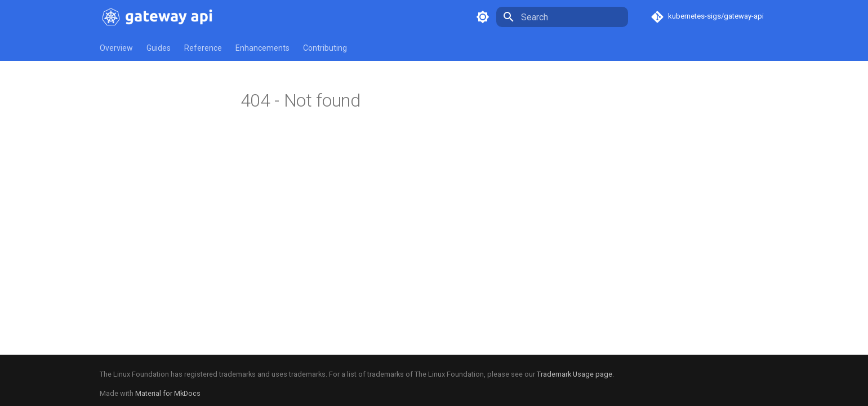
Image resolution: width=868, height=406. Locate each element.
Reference (203, 48)
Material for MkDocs (168, 393)
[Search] (562, 17)
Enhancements (262, 48)
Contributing (325, 48)
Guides (159, 48)
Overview (116, 48)
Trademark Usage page (575, 374)
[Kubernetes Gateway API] (160, 17)
